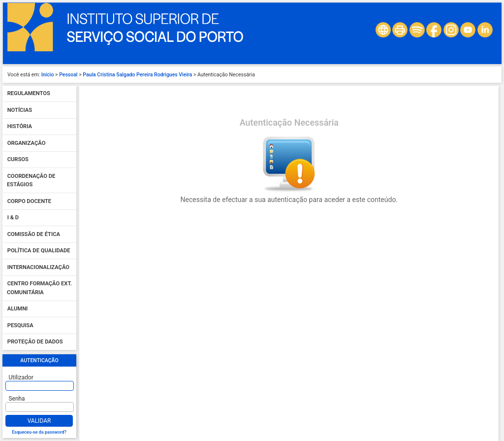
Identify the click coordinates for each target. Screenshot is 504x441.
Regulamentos (29, 94)
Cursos (18, 160)
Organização (27, 143)
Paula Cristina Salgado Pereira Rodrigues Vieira (137, 75)
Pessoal (68, 75)
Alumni (18, 309)
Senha (17, 399)
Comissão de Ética (34, 234)
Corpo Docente (29, 201)
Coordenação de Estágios (31, 181)
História (20, 127)
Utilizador (21, 377)
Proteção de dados (35, 342)
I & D (13, 218)
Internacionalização (38, 267)
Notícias (20, 110)
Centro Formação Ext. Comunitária (39, 288)
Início (48, 75)
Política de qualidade (39, 251)
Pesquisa (20, 325)
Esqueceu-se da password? (39, 432)
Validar (39, 421)
